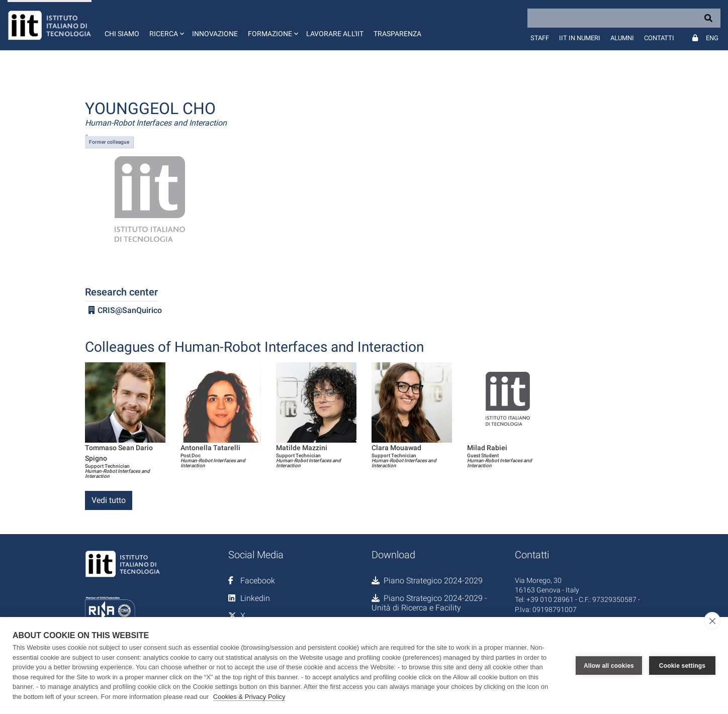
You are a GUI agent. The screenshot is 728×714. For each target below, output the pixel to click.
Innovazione (215, 34)
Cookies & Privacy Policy (249, 697)
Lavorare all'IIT (335, 34)
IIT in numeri (580, 38)
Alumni (622, 38)
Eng (712, 38)
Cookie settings (682, 666)
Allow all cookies (609, 666)
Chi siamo (122, 34)
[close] (712, 621)
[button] (166, 25)
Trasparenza (397, 34)
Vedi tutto (109, 500)
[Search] (624, 18)
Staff (540, 38)
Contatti (659, 38)
